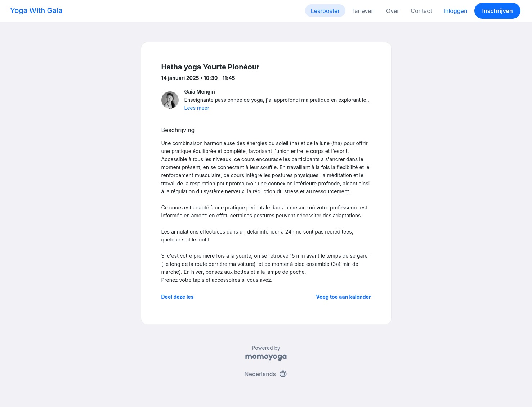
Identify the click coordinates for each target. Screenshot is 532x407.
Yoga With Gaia (36, 10)
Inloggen (456, 11)
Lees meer (197, 108)
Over (393, 11)
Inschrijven (498, 11)
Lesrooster (325, 11)
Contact (421, 11)
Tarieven (363, 11)
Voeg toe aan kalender (343, 297)
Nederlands (266, 374)
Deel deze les (178, 297)
